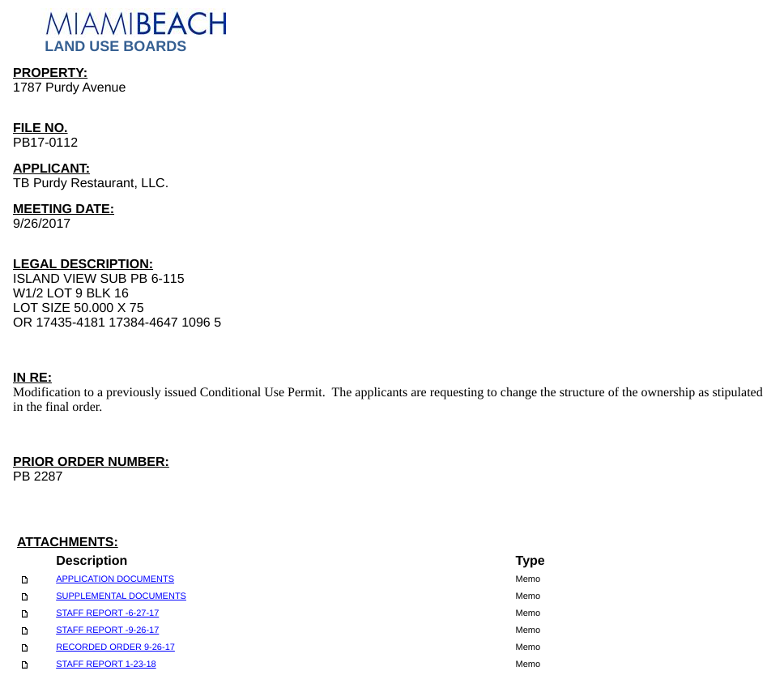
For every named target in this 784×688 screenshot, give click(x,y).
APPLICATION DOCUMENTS (115, 579)
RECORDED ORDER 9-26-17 (115, 647)
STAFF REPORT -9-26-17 (107, 630)
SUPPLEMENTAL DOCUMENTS (121, 596)
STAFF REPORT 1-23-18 (106, 664)
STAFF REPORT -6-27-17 (107, 613)
